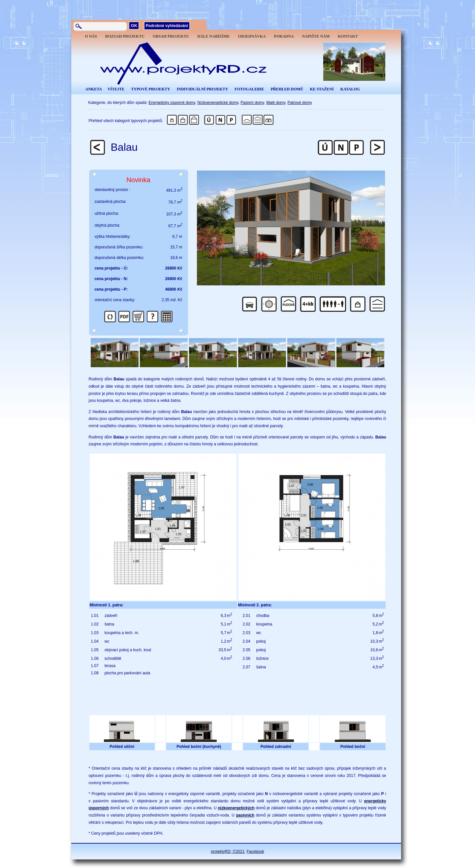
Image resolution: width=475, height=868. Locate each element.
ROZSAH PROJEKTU (125, 36)
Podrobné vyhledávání (167, 26)
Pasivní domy (252, 103)
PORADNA (284, 36)
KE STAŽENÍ (322, 89)
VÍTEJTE (116, 89)
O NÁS (91, 36)
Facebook (255, 852)
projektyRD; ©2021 (228, 852)
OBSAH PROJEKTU (171, 36)
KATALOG (350, 89)
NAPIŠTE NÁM (316, 36)
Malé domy (276, 103)
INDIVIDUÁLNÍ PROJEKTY (203, 89)
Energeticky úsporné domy (172, 103)
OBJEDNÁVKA (252, 36)
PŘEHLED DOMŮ (287, 89)
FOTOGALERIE (249, 89)
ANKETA (94, 89)
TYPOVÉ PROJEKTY (150, 89)
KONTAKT (348, 36)
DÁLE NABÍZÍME (213, 36)
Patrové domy (300, 103)
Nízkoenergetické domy (218, 103)
